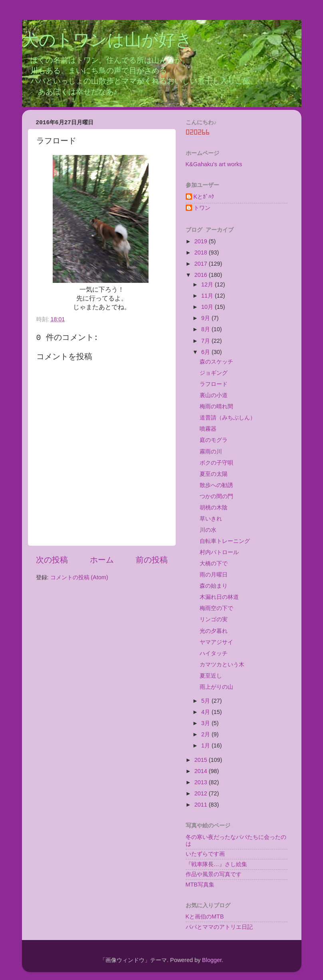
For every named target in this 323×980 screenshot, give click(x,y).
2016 (202, 275)
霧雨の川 (211, 451)
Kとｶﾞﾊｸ (204, 197)
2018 (202, 252)
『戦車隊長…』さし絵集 (216, 864)
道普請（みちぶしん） (228, 417)
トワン (202, 208)
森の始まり (214, 586)
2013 (202, 782)
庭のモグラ (214, 440)
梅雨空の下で (216, 608)
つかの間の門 (216, 496)
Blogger (212, 960)
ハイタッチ (214, 653)
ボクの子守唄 (216, 463)
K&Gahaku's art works (214, 164)
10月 (208, 307)
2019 (202, 241)
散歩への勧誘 (216, 485)
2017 (202, 264)
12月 (208, 284)
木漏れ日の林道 (219, 597)
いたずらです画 (205, 854)
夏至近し (211, 676)
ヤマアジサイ (216, 642)
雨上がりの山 (216, 687)
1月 (206, 745)
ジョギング (214, 373)
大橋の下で (214, 563)
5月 (206, 701)
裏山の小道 (214, 395)
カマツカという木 (222, 664)
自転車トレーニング (225, 541)
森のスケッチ (216, 362)
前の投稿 (152, 560)
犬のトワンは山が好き (107, 41)
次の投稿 (52, 560)
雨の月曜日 (214, 574)
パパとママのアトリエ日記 (219, 927)
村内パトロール (219, 552)
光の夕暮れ (214, 631)
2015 (202, 760)
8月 (206, 329)
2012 (202, 793)
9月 (206, 318)
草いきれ (211, 519)
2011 (202, 805)
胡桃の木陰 (214, 507)
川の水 (208, 530)
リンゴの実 (214, 619)
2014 (202, 771)
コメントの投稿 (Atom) (79, 577)
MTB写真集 (200, 885)
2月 (206, 734)
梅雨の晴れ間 (216, 406)
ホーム (102, 560)
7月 (206, 341)
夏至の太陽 (214, 474)
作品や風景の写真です (214, 874)
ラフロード (214, 384)
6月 (206, 352)
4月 (206, 712)
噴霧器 (208, 429)
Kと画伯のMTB (205, 916)
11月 (208, 296)
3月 (206, 723)
